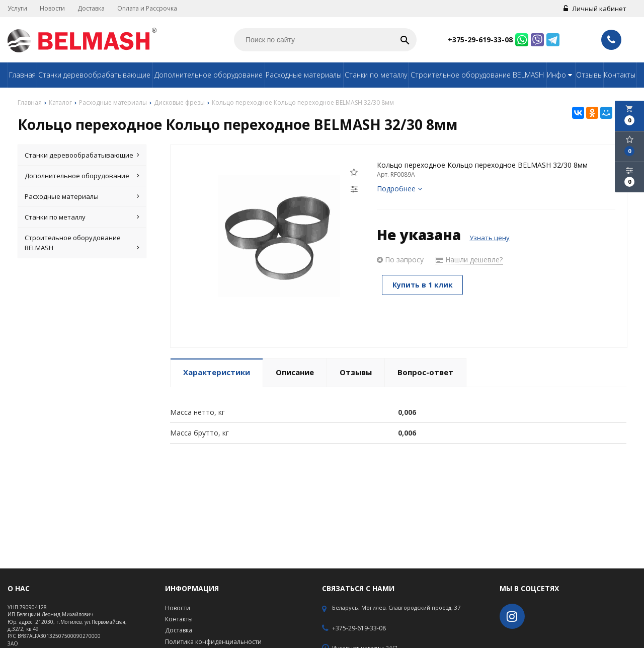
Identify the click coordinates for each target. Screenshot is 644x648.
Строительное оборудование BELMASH (477, 75)
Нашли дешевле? (469, 260)
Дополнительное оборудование (209, 75)
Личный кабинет (595, 9)
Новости (52, 8)
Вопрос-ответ (425, 372)
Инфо (561, 75)
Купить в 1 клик (423, 285)
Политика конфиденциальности (213, 642)
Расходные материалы (304, 75)
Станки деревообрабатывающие (94, 75)
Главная (22, 75)
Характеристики (217, 372)
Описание (295, 372)
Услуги (17, 8)
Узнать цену (490, 238)
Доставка (91, 8)
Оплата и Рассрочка (147, 8)
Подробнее (399, 189)
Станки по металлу (376, 75)
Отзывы (589, 75)
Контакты (620, 75)
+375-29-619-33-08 (480, 40)
